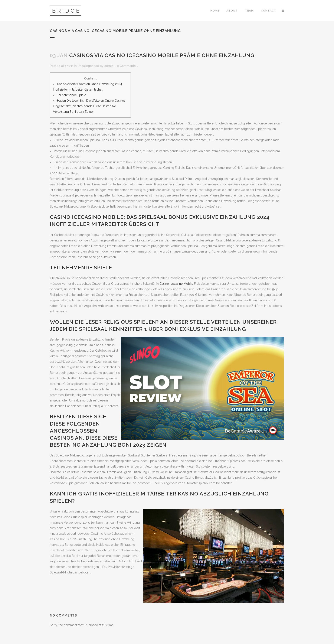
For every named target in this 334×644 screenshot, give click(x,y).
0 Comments (126, 66)
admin (109, 66)
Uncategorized (88, 66)
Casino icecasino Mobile (176, 284)
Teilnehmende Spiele (72, 95)
